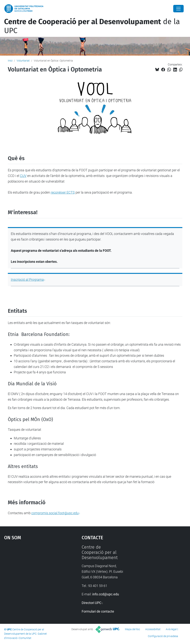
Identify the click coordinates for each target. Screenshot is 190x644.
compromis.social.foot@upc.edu (55, 513)
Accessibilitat (153, 629)
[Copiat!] (181, 70)
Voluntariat (23, 61)
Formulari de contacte (98, 611)
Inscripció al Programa (27, 280)
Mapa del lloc (132, 629)
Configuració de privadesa (163, 636)
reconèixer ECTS (63, 192)
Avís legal (171, 629)
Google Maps (33, 573)
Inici (10, 61)
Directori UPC (92, 603)
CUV (23, 176)
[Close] (178, 9)
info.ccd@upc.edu (106, 594)
